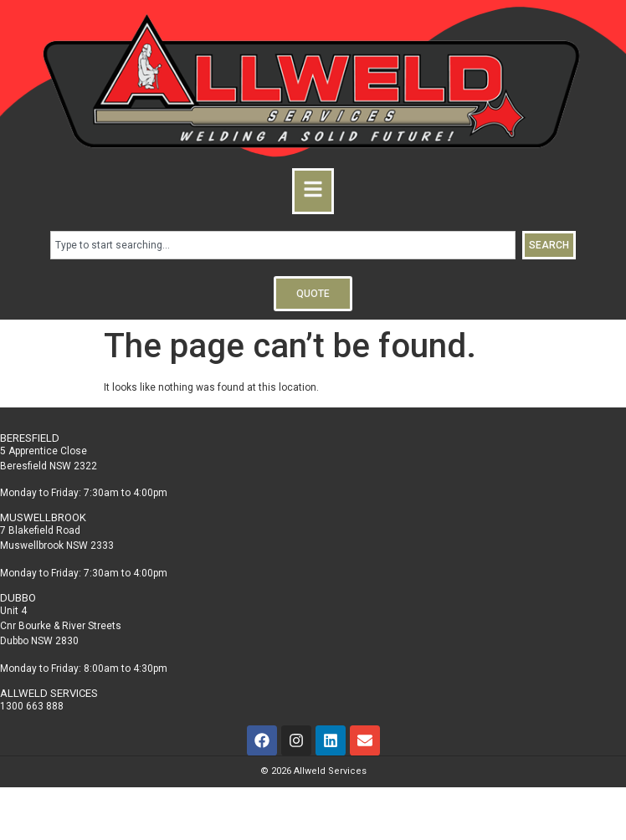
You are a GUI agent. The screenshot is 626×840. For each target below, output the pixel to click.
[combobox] (283, 245)
